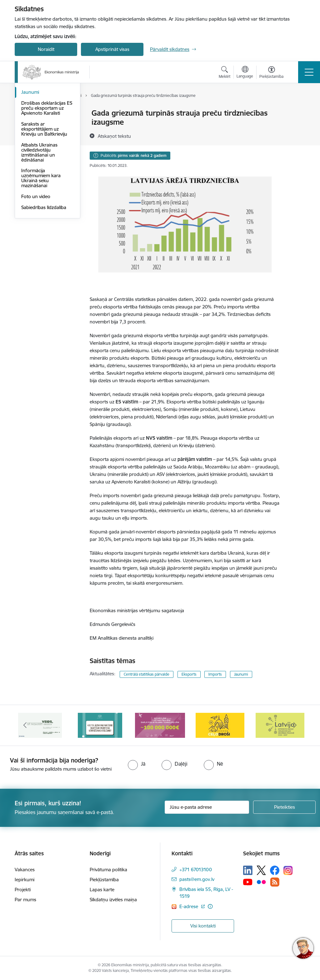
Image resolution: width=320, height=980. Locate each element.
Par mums (25, 900)
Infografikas (34, 129)
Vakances (25, 870)
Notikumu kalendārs (42, 156)
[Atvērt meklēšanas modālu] (225, 73)
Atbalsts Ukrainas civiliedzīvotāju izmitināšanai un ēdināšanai (39, 227)
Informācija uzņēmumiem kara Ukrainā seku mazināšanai (41, 253)
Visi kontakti (203, 926)
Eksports (189, 674)
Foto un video (36, 271)
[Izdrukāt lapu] (297, 110)
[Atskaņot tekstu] (114, 136)
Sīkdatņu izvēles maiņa (113, 900)
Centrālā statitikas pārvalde (147, 674)
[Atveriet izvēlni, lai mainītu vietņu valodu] (245, 73)
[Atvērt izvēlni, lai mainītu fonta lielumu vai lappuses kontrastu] (271, 73)
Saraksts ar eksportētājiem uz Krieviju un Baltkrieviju (44, 204)
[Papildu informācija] (210, 906)
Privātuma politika (108, 870)
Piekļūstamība (104, 880)
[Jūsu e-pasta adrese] (207, 807)
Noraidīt (46, 49)
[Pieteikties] (284, 807)
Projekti (23, 890)
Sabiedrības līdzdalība (44, 282)
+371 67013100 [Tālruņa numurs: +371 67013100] (196, 870)
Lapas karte (102, 890)
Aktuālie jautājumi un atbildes (43, 116)
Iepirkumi (25, 880)
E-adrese (189, 906)
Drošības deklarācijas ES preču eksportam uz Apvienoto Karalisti (47, 183)
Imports (215, 674)
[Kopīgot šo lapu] (297, 126)
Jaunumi (30, 167)
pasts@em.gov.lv (197, 879)
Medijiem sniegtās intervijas (40, 143)
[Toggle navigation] (309, 72)
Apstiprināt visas (112, 49)
